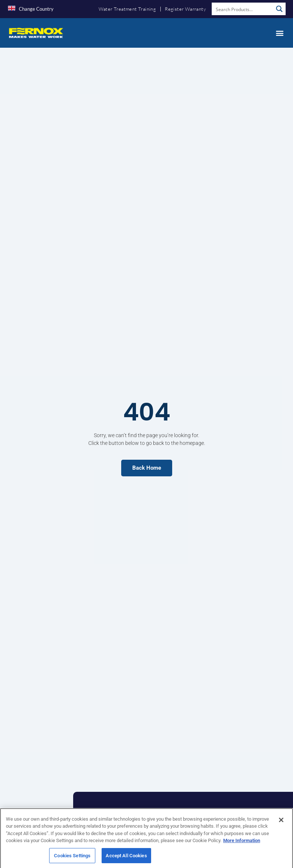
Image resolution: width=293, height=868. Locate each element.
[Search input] (243, 9)
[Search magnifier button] (279, 9)
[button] (280, 33)
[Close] (281, 828)
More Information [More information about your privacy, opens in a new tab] (242, 848)
